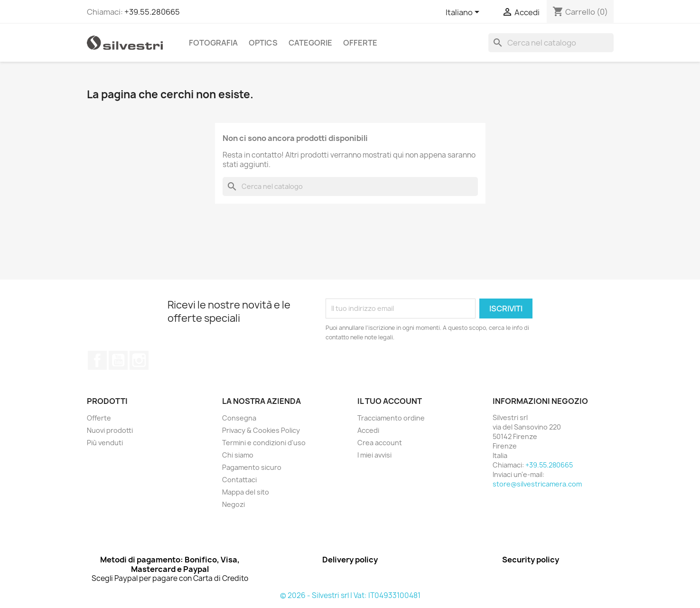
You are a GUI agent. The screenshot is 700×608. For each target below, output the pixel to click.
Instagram (139, 360)
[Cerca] (551, 43)
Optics (263, 43)
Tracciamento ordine (391, 418)
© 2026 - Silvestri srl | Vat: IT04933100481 (350, 595)
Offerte (360, 43)
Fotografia (213, 43)
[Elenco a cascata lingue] (464, 13)
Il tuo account (390, 401)
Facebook (97, 360)
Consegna (239, 418)
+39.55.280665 (152, 12)
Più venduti (105, 443)
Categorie (310, 43)
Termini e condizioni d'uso (264, 443)
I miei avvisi (374, 455)
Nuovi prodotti (110, 430)
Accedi (368, 430)
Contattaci (239, 480)
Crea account (380, 443)
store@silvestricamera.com (537, 484)
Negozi (233, 504)
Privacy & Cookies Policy (261, 430)
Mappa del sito (246, 492)
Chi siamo (238, 455)
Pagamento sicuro (252, 467)
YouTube (118, 360)
